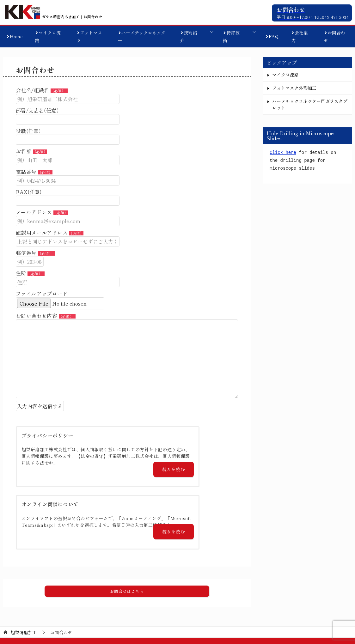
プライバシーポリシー (328, 607)
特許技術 (231, 36)
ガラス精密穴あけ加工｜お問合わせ (60, 16)
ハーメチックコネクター (142, 36)
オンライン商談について (272, 607)
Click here (283, 153)
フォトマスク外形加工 (294, 88)
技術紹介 (189, 36)
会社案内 (300, 36)
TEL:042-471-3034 (330, 17)
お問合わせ (335, 36)
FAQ (274, 36)
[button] (127, 542)
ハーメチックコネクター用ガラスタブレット (310, 104)
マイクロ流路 (48, 36)
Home (16, 36)
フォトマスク (89, 36)
